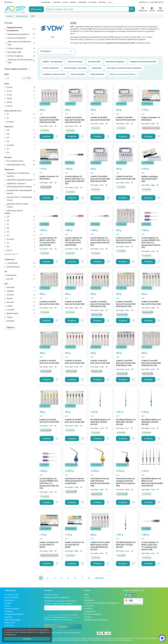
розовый (20, 321)
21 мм (20, 91)
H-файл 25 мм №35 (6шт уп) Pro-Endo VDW (75, 421)
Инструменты (89, 606)
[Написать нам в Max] (162, 638)
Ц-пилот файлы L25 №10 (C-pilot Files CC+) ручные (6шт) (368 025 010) (75, 180)
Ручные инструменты (20, 38)
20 (20, 235)
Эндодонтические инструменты (20, 29)
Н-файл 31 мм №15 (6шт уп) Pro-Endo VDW (49, 362)
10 (20, 243)
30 (20, 228)
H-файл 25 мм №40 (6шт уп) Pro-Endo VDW (75, 303)
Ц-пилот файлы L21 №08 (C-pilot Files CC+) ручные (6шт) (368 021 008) (150, 546)
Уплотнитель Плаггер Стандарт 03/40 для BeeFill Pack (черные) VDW (125, 482)
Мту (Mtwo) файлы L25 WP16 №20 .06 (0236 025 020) (126, 422)
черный (20, 291)
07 (20, 149)
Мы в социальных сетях (134, 590)
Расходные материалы (93, 614)
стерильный (20, 263)
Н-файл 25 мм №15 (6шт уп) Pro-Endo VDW (49, 303)
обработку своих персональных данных (59, 620)
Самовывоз (82, 2)
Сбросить (10, 327)
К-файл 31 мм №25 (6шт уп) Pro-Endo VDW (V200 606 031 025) (100, 304)
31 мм (20, 95)
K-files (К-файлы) (20, 48)
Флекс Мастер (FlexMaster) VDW (20, 43)
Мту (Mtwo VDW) (20, 52)
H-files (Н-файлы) (20, 56)
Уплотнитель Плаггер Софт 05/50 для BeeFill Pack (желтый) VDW (100, 482)
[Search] (132, 9)
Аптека (87, 597)
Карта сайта (9, 625)
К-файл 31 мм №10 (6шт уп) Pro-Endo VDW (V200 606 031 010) (126, 363)
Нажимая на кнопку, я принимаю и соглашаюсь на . (62, 617)
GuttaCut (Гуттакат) (78, 74)
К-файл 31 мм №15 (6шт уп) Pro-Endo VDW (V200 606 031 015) (151, 363)
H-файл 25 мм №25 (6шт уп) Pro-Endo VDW (126, 119)
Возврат (73, 2)
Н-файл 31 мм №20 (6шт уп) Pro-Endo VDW (49, 421)
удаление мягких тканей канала (20, 205)
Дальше (100, 578)
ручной (20, 279)
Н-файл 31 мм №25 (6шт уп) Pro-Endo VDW (75, 362)
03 (20, 153)
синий (20, 306)
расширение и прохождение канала (20, 192)
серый (20, 317)
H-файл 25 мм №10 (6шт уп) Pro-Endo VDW (126, 178)
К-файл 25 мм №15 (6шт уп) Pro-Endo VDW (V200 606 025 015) (126, 240)
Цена (7, 74)
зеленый (20, 310)
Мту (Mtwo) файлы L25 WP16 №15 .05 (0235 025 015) (100, 422)
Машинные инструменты (20, 34)
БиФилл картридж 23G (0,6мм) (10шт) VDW (150, 179)
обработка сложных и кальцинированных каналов (20, 185)
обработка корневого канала (20, 180)
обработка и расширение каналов (20, 175)
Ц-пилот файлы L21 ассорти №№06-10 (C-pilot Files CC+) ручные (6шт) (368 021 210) (151, 243)
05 (20, 141)
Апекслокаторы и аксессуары (75, 68)
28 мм (20, 102)
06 (20, 134)
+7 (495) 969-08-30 (96, 640)
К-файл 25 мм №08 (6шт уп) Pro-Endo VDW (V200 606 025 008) (100, 179)
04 (20, 130)
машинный (20, 275)
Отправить (63, 627)
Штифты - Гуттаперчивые (52, 62)
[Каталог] (36, 9)
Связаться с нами (51, 595)
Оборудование (90, 611)
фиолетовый (20, 313)
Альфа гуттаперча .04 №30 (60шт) (151, 119)
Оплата (65, 2)
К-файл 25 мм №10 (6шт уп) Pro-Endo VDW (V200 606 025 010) (75, 120)
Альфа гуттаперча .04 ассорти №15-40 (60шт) (49, 545)
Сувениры (88, 617)
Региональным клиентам (14, 614)
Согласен (27, 639)
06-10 (20, 250)
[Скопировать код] (55, 126)
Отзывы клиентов (11, 597)
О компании (45, 2)
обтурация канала (20, 211)
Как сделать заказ (11, 595)
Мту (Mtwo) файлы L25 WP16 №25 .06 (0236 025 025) (151, 422)
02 (20, 138)
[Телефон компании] (155, 2)
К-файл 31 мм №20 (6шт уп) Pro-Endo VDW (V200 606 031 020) (126, 304)
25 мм (20, 87)
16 (20, 114)
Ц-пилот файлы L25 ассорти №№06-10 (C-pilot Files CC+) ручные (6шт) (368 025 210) (49, 483)
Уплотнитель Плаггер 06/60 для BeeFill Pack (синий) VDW (75, 481)
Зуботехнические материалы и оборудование (101, 603)
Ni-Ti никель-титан (20, 161)
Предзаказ (46, 187)
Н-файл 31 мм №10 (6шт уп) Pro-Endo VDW (100, 362)
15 (20, 224)
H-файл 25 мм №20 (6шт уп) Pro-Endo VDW (100, 119)
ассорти (20, 122)
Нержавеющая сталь (20, 165)
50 (20, 247)
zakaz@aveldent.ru (127, 640)
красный (20, 287)
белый (20, 299)
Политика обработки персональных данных (64, 633)
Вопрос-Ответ (10, 623)
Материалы (88, 609)
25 (20, 217)
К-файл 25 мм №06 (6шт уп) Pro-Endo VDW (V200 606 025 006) (49, 120)
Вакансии (8, 617)
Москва (10, 2)
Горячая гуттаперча (75, 62)
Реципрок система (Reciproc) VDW (20, 61)
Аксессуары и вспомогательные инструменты (124, 68)
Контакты (102, 2)
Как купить (93, 2)
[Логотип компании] (15, 9)
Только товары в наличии (16, 69)
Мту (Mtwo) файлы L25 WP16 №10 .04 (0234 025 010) (126, 545)
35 (20, 232)
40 (20, 221)
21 (20, 118)
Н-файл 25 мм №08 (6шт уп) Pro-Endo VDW (151, 303)
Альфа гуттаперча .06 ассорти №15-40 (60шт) (74, 545)
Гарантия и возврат (12, 609)
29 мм (20, 106)
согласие (42, 632)
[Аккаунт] (142, 2)
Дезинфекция (89, 600)
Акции (110, 2)
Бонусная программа (12, 620)
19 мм (20, 98)
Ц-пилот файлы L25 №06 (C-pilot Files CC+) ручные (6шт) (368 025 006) (73, 241)
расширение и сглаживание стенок (20, 199)
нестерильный (20, 267)
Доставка (57, 2)
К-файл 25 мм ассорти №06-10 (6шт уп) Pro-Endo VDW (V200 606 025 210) (100, 546)
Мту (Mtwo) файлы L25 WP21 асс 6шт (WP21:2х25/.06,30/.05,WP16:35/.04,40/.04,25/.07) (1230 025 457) (151, 482)
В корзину (47, 136)
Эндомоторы (97, 68)
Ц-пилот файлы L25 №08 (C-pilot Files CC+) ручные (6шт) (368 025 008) (48, 241)
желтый (20, 302)
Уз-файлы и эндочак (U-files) (54, 74)
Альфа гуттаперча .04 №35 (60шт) (49, 178)
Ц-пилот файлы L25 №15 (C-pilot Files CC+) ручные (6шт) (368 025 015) (100, 241)
